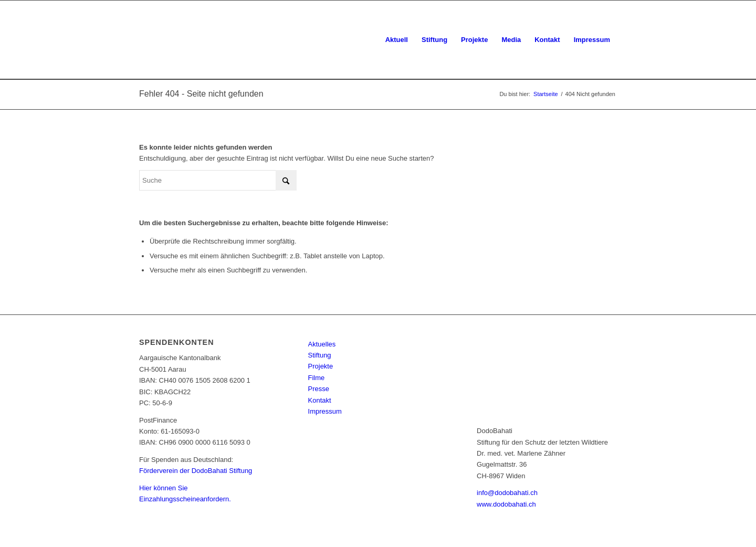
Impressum (325, 411)
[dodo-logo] (191, 40)
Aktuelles (322, 344)
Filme (317, 378)
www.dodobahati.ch (506, 504)
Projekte (321, 366)
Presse (319, 389)
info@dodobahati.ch (507, 493)
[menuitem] (397, 40)
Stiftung (320, 355)
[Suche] (218, 180)
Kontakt (320, 400)
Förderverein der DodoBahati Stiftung (196, 471)
